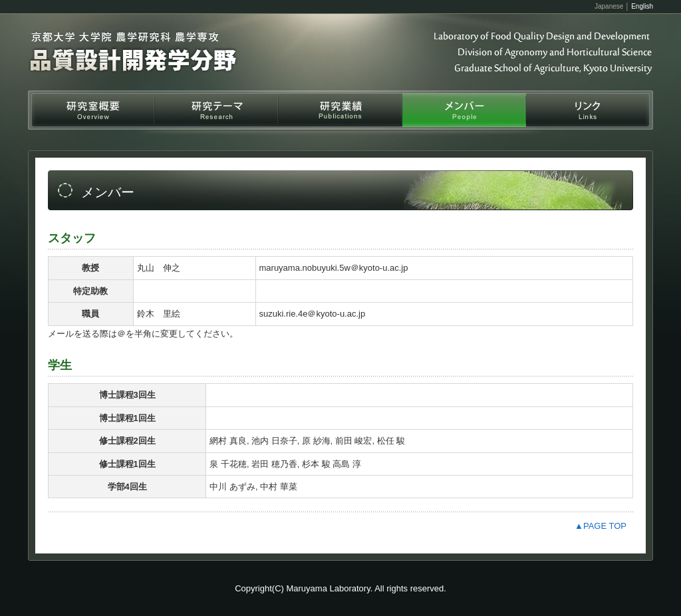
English (642, 6)
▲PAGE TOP (601, 526)
